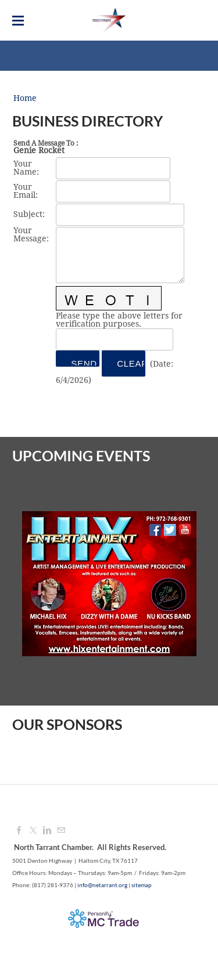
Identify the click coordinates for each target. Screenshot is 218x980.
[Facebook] (19, 831)
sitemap (142, 885)
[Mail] (61, 831)
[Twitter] (33, 831)
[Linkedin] (47, 831)
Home (25, 99)
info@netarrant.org (102, 885)
